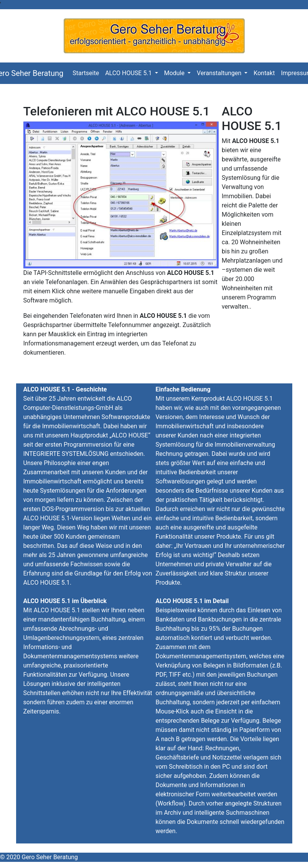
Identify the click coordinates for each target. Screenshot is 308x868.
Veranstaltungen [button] (220, 73)
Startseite (87, 73)
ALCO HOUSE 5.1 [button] (129, 73)
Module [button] (175, 73)
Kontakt (266, 73)
